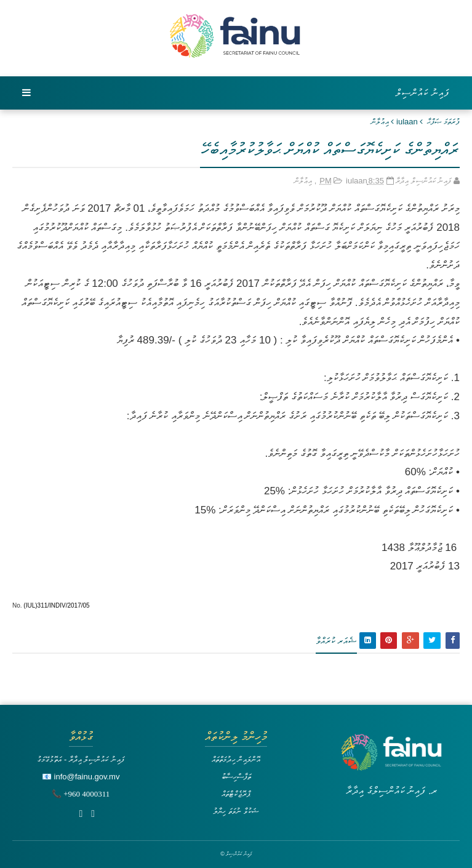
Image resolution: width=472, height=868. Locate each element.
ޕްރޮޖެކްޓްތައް (236, 794)
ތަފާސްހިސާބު (236, 777)
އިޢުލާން (380, 122)
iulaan (407, 122)
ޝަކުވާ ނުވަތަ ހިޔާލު (236, 811)
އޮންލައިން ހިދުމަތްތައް (236, 759)
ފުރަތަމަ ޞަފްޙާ (443, 122)
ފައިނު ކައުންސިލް (423, 93)
